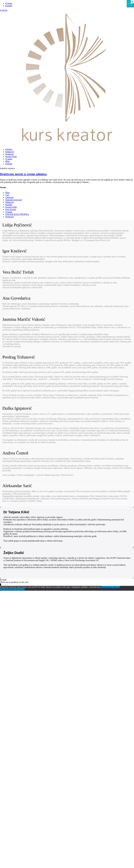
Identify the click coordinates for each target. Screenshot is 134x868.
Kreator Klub (11, 157)
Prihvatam (105, 587)
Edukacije (10, 152)
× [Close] (132, 2)
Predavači (10, 154)
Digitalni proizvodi (14, 200)
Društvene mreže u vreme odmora (23, 174)
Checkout (9, 197)
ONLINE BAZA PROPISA (17, 214)
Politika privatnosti (16, 589)
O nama (9, 3)
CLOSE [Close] (130, 3)
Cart (7, 195)
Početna (9, 149)
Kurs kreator (11, 209)
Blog (7, 161)
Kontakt (9, 6)
